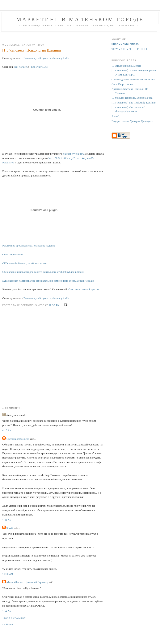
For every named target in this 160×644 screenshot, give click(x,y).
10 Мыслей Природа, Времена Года (132, 98)
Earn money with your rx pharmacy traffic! (47, 58)
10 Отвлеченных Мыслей (126, 66)
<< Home (8, 624)
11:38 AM (8, 574)
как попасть (21, 67)
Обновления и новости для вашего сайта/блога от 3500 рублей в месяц (43, 272)
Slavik (10, 528)
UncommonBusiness (18, 439)
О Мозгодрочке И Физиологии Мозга (133, 79)
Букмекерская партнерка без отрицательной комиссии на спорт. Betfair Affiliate (48, 281)
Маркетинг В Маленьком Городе (80, 19)
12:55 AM (54, 305)
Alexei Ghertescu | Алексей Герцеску (27, 582)
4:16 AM (7, 611)
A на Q (115, 116)
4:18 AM (7, 430)
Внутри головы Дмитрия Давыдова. (132, 121)
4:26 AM (7, 520)
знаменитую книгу (73, 154)
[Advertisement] (45, 351)
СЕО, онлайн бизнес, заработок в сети (24, 263)
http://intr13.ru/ (40, 67)
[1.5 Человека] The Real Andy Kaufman (134, 103)
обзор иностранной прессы (83, 289)
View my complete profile (130, 49)
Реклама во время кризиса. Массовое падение (29, 246)
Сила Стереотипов (122, 84)
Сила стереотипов (13, 254)
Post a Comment (15, 618)
